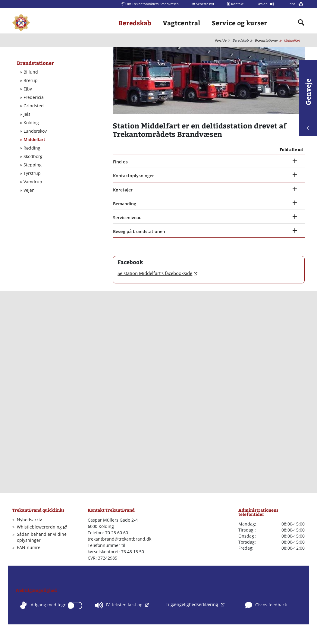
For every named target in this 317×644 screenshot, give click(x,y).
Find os (120, 162)
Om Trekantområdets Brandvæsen (150, 4)
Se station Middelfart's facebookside (155, 273)
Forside (221, 40)
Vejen (29, 190)
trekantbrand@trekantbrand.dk (119, 539)
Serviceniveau (127, 218)
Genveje (308, 104)
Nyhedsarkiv (29, 520)
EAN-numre (29, 547)
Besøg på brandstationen (139, 231)
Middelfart (292, 40)
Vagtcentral (182, 23)
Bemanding (125, 204)
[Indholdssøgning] (301, 23)
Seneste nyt (203, 4)
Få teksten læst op (119, 605)
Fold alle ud (291, 150)
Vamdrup (33, 182)
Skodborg (33, 156)
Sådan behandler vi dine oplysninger (42, 537)
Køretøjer (123, 190)
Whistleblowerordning (39, 527)
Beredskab (135, 23)
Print (292, 4)
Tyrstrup (32, 173)
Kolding (31, 123)
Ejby (28, 89)
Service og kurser (239, 23)
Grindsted (34, 106)
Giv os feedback (266, 605)
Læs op (262, 4)
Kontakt (235, 4)
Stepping (33, 165)
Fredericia (34, 97)
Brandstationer (266, 40)
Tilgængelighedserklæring (193, 604)
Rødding (32, 148)
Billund (31, 72)
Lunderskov (35, 131)
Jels (27, 114)
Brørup (31, 80)
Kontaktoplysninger (133, 176)
